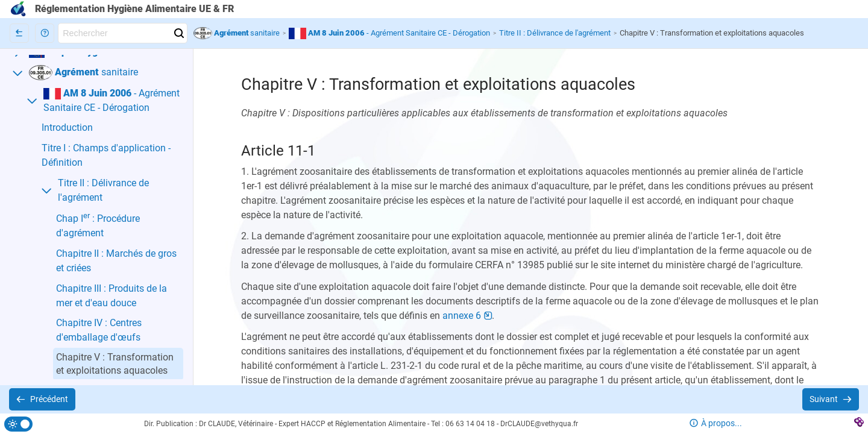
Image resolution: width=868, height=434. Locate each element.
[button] (45, 33)
